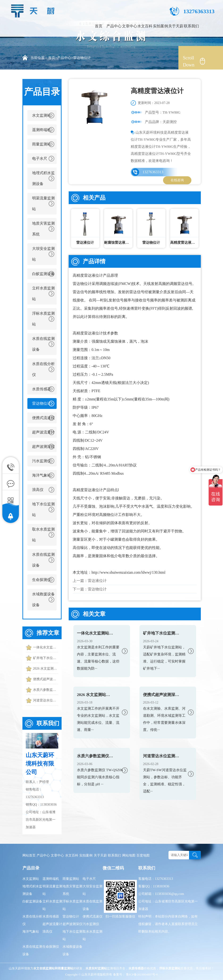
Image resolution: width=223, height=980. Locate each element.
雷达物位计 (82, 58)
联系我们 (191, 26)
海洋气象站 (42, 475)
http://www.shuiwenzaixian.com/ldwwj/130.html (128, 572)
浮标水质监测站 (43, 319)
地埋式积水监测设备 (43, 178)
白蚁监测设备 (43, 274)
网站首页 (29, 855)
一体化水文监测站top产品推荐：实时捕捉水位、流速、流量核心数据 (46, 647)
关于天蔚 (176, 26)
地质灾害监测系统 (43, 229)
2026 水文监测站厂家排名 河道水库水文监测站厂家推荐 (46, 669)
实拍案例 (160, 26)
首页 (99, 26)
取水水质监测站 (43, 535)
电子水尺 (40, 159)
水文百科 (145, 26)
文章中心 (130, 26)
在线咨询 (177, 180)
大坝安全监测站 (43, 254)
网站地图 (129, 855)
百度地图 (143, 855)
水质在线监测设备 (43, 344)
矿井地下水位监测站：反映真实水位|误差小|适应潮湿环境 (46, 658)
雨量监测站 (42, 144)
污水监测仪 (42, 461)
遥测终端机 (42, 130)
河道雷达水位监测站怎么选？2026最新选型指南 (46, 700)
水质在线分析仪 (43, 369)
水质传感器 (42, 389)
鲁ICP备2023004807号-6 (142, 974)
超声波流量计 (43, 432)
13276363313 (153, 172)
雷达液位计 (97, 581)
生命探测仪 (42, 580)
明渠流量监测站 (43, 204)
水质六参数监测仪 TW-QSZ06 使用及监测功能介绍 (46, 690)
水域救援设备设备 (43, 599)
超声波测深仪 (43, 447)
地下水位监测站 (43, 509)
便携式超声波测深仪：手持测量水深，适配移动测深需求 (46, 679)
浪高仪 (38, 490)
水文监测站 (42, 115)
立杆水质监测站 (43, 294)
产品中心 (114, 26)
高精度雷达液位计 (88, 275)
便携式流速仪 (43, 418)
